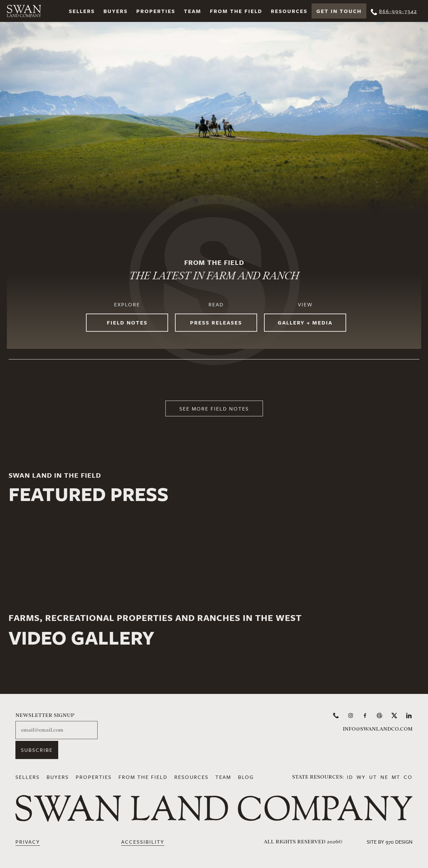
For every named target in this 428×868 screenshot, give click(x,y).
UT (373, 777)
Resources (289, 11)
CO (408, 777)
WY (361, 777)
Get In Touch (339, 11)
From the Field (236, 11)
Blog (246, 777)
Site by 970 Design (390, 842)
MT (396, 777)
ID (350, 777)
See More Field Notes (214, 408)
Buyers (116, 11)
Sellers (82, 11)
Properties (156, 11)
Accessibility (143, 842)
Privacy (28, 842)
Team (193, 11)
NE (384, 777)
